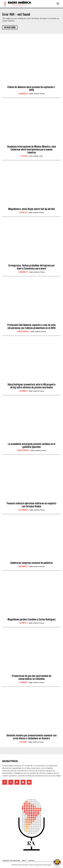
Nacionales (23, 272)
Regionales (23, 94)
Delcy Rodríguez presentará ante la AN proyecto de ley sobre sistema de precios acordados (32, 386)
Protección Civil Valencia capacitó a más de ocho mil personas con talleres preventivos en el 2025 (31, 326)
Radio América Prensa (37, 94)
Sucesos (23, 742)
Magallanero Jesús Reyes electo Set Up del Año (32, 209)
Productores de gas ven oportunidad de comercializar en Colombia (31, 677)
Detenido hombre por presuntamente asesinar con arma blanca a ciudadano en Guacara (32, 737)
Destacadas (23, 510)
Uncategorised (23, 331)
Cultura (24, 156)
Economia (23, 391)
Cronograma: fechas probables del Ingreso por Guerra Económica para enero (32, 267)
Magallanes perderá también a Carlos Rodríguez (32, 619)
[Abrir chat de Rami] (57, 862)
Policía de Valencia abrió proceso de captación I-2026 (32, 89)
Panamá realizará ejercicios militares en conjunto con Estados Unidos (31, 505)
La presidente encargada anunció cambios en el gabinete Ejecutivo (32, 445)
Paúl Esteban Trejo (36, 156)
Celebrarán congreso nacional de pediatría (31, 563)
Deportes (23, 212)
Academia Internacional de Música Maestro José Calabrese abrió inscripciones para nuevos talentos (31, 150)
